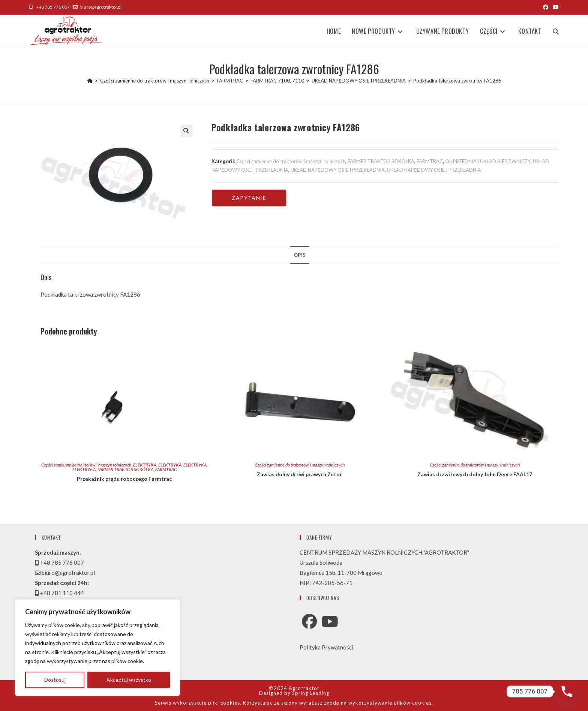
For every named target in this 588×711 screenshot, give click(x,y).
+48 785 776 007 (49, 7)
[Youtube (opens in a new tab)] (555, 7)
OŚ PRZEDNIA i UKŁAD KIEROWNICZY (488, 161)
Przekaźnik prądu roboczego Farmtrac (124, 479)
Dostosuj (55, 680)
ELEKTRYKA (145, 465)
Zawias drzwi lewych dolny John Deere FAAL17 (475, 474)
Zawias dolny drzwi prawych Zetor (299, 474)
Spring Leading (311, 693)
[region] (97, 648)
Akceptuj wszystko (129, 680)
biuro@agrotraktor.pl (97, 7)
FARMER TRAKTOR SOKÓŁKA (381, 161)
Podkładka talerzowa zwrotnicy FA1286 (457, 81)
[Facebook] (309, 621)
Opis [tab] (300, 255)
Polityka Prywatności (326, 647)
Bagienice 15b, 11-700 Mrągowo (341, 573)
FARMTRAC (430, 161)
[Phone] (567, 691)
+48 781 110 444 (59, 593)
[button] (186, 131)
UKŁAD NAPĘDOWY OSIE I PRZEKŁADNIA (338, 170)
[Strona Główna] (90, 81)
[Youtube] (330, 621)
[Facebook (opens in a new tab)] (546, 7)
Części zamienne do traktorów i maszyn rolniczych (291, 161)
